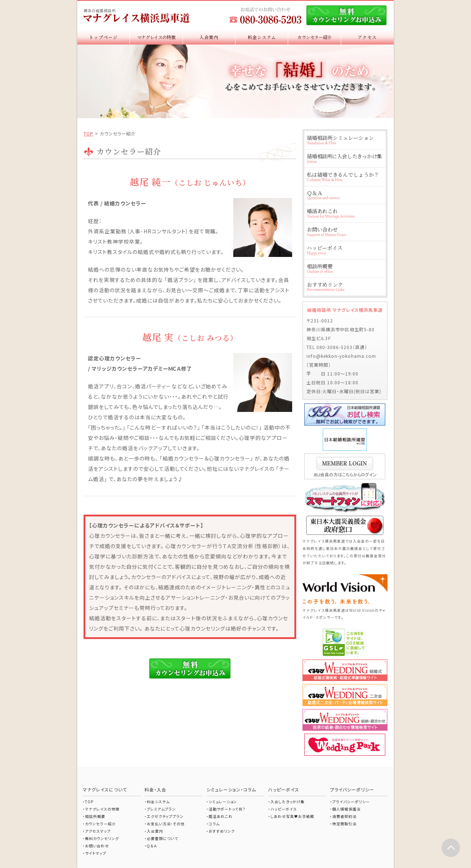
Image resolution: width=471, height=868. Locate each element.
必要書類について (162, 838)
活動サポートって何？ (227, 809)
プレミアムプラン (161, 809)
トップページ (103, 37)
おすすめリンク (345, 287)
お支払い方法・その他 (166, 824)
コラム (214, 824)
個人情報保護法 (346, 809)
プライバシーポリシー (351, 802)
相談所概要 (345, 268)
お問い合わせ (345, 231)
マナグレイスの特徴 (156, 37)
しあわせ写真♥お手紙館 (292, 816)
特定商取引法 (344, 824)
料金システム (262, 37)
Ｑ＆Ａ (345, 195)
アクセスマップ (98, 831)
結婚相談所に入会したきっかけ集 (345, 158)
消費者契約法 (344, 816)
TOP (88, 133)
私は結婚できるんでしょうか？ (345, 177)
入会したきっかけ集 (288, 802)
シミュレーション (223, 802)
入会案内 (209, 37)
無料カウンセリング (102, 838)
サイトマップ (96, 853)
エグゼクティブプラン (165, 816)
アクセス (367, 37)
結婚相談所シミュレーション (345, 140)
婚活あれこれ (345, 213)
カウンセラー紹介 (314, 37)
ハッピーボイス (345, 250)
